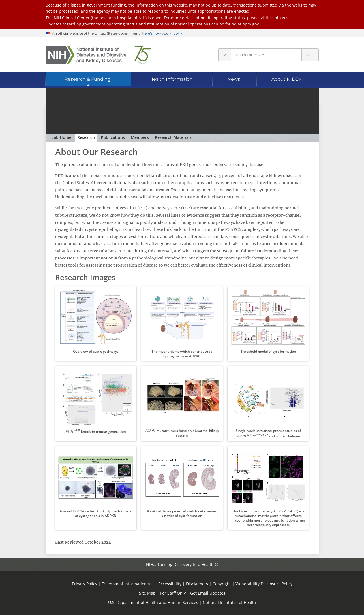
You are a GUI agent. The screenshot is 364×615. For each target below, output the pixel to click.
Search (310, 55)
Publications (113, 137)
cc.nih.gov (279, 18)
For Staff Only (173, 593)
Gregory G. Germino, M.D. (107, 123)
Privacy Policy (84, 584)
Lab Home (61, 137)
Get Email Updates (208, 593)
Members (140, 137)
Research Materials (173, 137)
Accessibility (170, 584)
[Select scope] (225, 55)
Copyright (222, 584)
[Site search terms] (266, 55)
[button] (96, 324)
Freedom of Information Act (128, 584)
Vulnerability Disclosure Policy (264, 584)
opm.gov (251, 24)
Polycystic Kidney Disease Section (100, 114)
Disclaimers (197, 584)
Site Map (147, 593)
